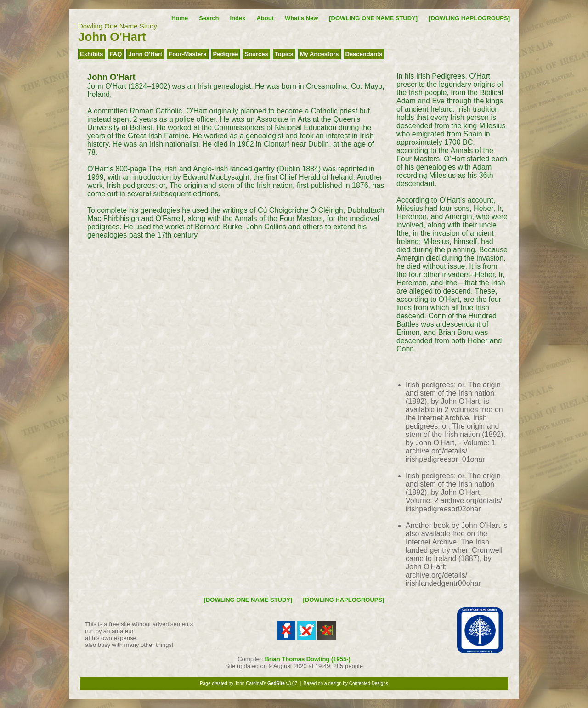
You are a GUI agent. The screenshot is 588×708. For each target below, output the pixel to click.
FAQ (116, 54)
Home (180, 18)
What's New (301, 18)
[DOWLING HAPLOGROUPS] (469, 18)
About (265, 18)
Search (209, 18)
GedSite (276, 683)
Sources (256, 54)
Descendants (364, 54)
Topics (284, 54)
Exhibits (92, 54)
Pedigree (226, 54)
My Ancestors (319, 54)
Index (237, 18)
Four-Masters (187, 54)
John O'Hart (145, 54)
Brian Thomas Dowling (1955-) (307, 659)
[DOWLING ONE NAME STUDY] (373, 18)
